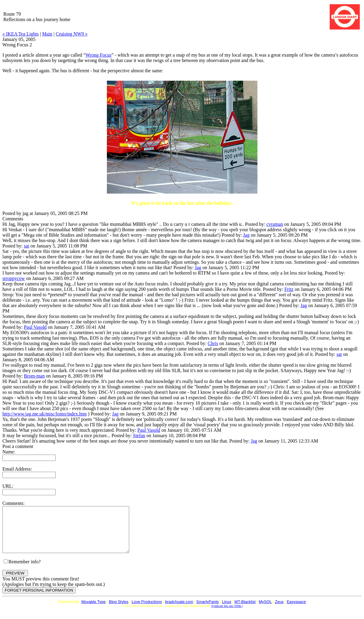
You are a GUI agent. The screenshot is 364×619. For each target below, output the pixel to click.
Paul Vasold (35, 327)
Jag (246, 235)
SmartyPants (207, 611)
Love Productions (147, 611)
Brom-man (34, 376)
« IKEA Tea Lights (21, 34)
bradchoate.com (179, 611)
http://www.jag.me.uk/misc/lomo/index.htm (45, 414)
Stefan (139, 435)
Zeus (279, 611)
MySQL (265, 611)
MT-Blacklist (245, 611)
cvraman (275, 224)
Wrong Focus (98, 55)
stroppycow (14, 278)
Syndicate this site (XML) (227, 615)
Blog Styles (119, 611)
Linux (227, 611)
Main (47, 34)
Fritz (289, 289)
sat (26, 246)
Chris (213, 343)
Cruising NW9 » (72, 34)
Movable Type (93, 611)
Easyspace (296, 611)
